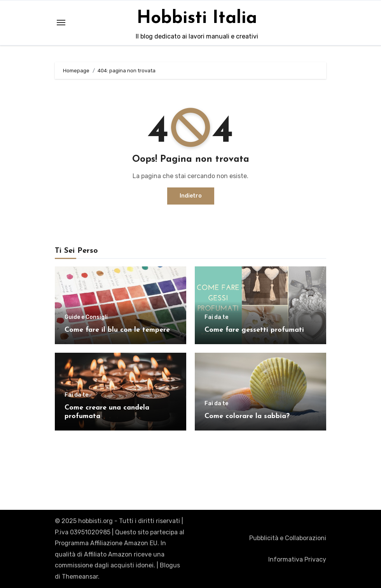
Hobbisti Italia (197, 18)
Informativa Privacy (297, 559)
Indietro (191, 196)
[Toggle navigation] (61, 23)
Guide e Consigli (86, 317)
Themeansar (80, 577)
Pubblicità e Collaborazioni (288, 538)
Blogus (170, 565)
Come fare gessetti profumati (254, 330)
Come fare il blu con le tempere (117, 330)
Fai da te (216, 317)
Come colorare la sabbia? (247, 416)
